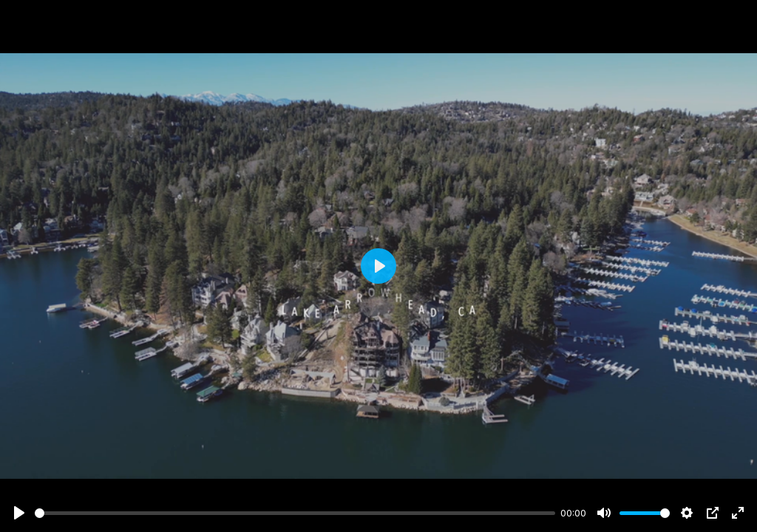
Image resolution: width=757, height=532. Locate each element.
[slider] (295, 513)
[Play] (19, 513)
